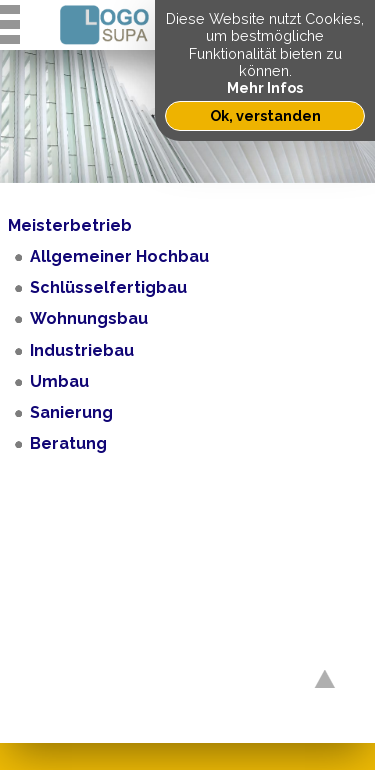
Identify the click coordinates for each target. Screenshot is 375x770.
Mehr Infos (265, 87)
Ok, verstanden (265, 115)
